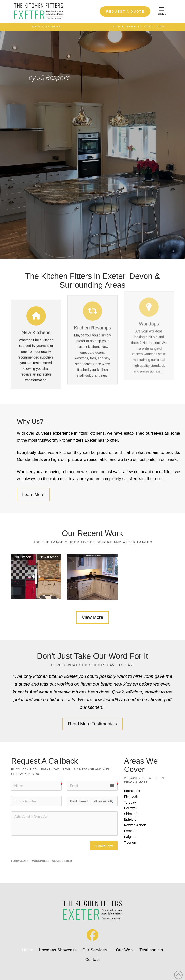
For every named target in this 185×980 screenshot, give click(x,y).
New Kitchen (49, 557)
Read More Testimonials (92, 724)
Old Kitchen (22, 557)
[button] (162, 11)
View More (92, 617)
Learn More (33, 495)
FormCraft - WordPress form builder (42, 861)
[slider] (36, 577)
